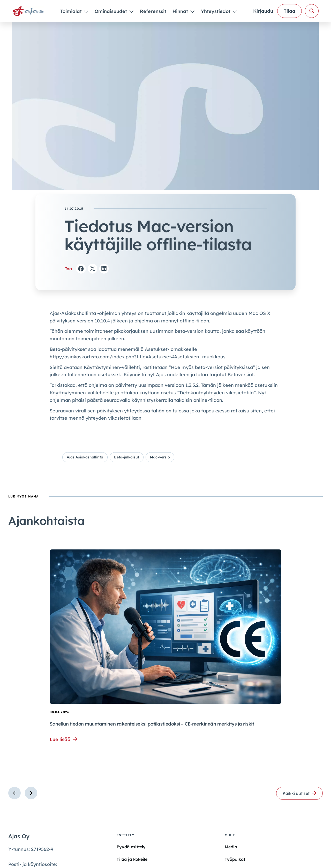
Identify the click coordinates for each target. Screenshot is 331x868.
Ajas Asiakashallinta (85, 457)
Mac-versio (160, 457)
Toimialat (72, 11)
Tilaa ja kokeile (132, 859)
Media (231, 847)
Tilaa (289, 11)
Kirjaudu (263, 11)
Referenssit (153, 11)
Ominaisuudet (111, 11)
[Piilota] (86, 11)
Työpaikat (235, 859)
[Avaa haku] (312, 11)
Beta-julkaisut (127, 457)
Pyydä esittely (131, 847)
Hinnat (181, 11)
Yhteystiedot (216, 11)
